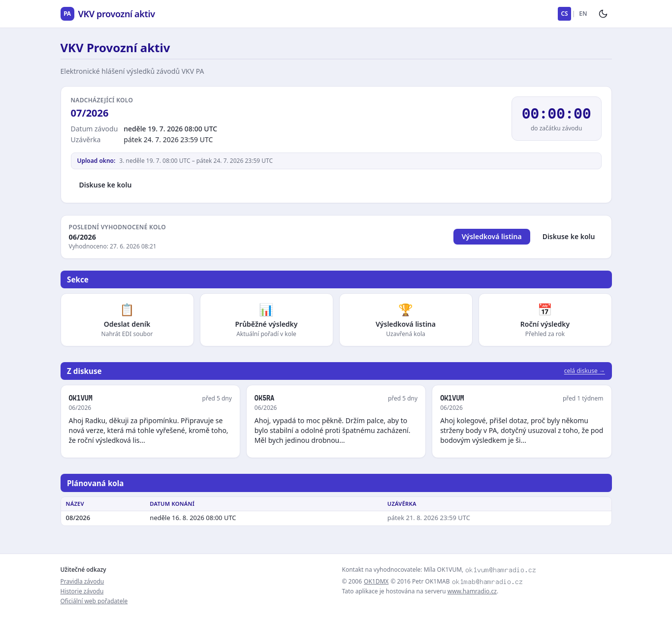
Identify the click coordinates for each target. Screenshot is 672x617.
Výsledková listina (492, 236)
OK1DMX (376, 582)
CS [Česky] (564, 14)
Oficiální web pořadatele (94, 601)
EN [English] (583, 14)
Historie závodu (82, 591)
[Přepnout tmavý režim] (603, 14)
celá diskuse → (585, 371)
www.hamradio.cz (472, 591)
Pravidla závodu (82, 581)
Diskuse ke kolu (106, 185)
